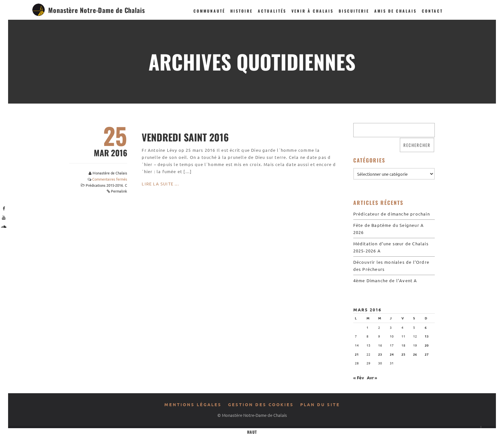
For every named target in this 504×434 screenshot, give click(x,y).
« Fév (359, 378)
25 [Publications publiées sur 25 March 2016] (403, 354)
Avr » (372, 378)
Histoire (241, 11)
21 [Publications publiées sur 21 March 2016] (357, 354)
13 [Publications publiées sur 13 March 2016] (427, 336)
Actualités (272, 11)
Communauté (209, 11)
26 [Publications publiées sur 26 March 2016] (415, 354)
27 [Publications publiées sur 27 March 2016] (427, 354)
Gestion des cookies (261, 404)
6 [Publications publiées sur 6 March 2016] (426, 327)
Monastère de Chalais (110, 173)
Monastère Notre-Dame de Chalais (97, 10)
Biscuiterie (354, 11)
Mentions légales (193, 404)
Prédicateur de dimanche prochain (392, 214)
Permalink (119, 191)
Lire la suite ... (160, 184)
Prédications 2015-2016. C (106, 185)
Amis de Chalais (395, 11)
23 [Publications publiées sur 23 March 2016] (380, 354)
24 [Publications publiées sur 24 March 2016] (392, 354)
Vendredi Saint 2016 (185, 137)
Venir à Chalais (312, 11)
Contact (432, 11)
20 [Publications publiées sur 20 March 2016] (427, 345)
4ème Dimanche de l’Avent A (385, 280)
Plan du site (320, 404)
